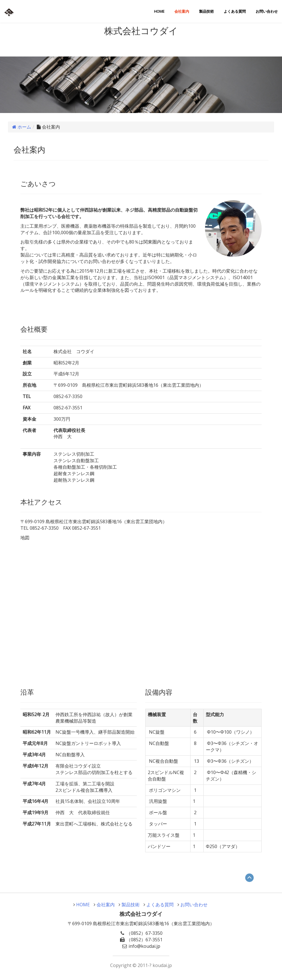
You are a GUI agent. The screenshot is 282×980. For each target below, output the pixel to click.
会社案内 (182, 11)
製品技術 (206, 11)
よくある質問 (235, 11)
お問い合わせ (267, 11)
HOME (159, 11)
